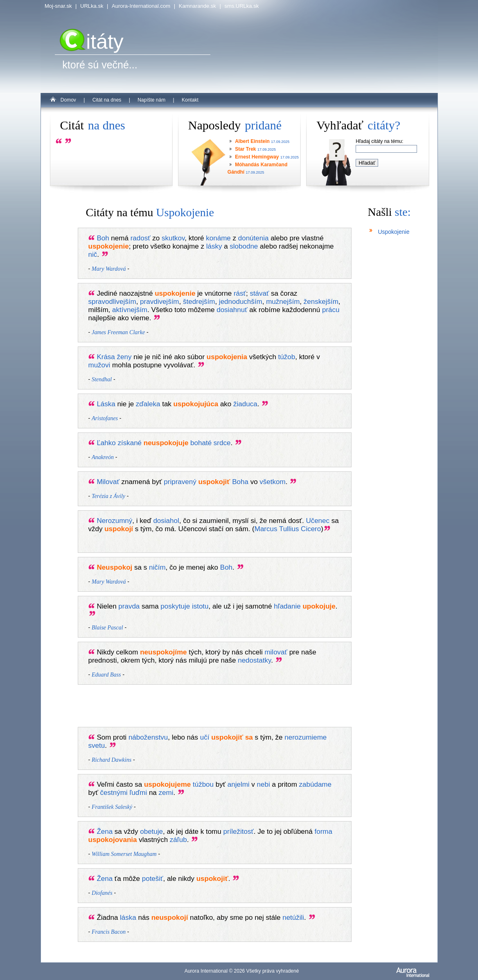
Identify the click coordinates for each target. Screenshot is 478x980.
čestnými (114, 793)
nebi (264, 784)
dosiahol (166, 521)
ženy (124, 357)
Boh (103, 238)
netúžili (293, 918)
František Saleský (112, 807)
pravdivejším (159, 302)
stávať (259, 293)
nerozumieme (306, 737)
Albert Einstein (252, 141)
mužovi (99, 365)
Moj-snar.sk (58, 6)
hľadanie (287, 606)
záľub (178, 840)
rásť (240, 293)
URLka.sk (92, 6)
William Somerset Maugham (124, 854)
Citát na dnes (107, 100)
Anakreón (103, 457)
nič (93, 255)
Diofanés (102, 893)
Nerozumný (114, 521)
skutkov (173, 238)
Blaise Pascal (107, 628)
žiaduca (245, 404)
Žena (105, 832)
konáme (218, 238)
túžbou (203, 784)
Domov (68, 100)
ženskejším (321, 302)
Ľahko (106, 443)
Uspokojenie (393, 232)
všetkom (272, 482)
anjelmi (239, 784)
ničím (157, 567)
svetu (97, 746)
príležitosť (238, 832)
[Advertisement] (223, 708)
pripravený (180, 482)
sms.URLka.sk (241, 6)
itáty (92, 42)
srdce (222, 443)
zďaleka (148, 404)
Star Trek (245, 149)
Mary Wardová (109, 269)
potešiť (153, 879)
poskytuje (175, 606)
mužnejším (283, 302)
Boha (240, 482)
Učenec (318, 521)
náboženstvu (148, 737)
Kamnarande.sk (197, 6)
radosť (141, 238)
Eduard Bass (106, 675)
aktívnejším (130, 310)
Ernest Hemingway (257, 157)
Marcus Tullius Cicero (288, 529)
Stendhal (102, 379)
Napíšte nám (151, 100)
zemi (166, 793)
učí (205, 737)
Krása (106, 357)
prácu (331, 310)
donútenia (254, 238)
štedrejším (199, 302)
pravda (129, 606)
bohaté (201, 443)
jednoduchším (241, 302)
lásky (214, 246)
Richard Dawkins (112, 760)
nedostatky (254, 660)
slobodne (244, 246)
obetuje (151, 832)
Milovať (108, 482)
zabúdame (315, 784)
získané (130, 443)
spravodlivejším (112, 302)
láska (128, 918)
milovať (276, 652)
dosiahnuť (232, 310)
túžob (287, 357)
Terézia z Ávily (108, 496)
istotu (200, 606)
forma (323, 832)
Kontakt (190, 100)
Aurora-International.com (141, 6)
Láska (106, 404)
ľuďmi (138, 793)
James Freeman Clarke (118, 332)
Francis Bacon (109, 932)
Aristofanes (105, 418)
